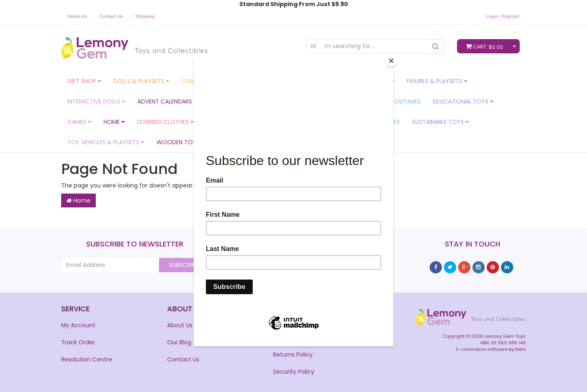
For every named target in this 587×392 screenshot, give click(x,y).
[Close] (391, 61)
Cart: (486, 46)
